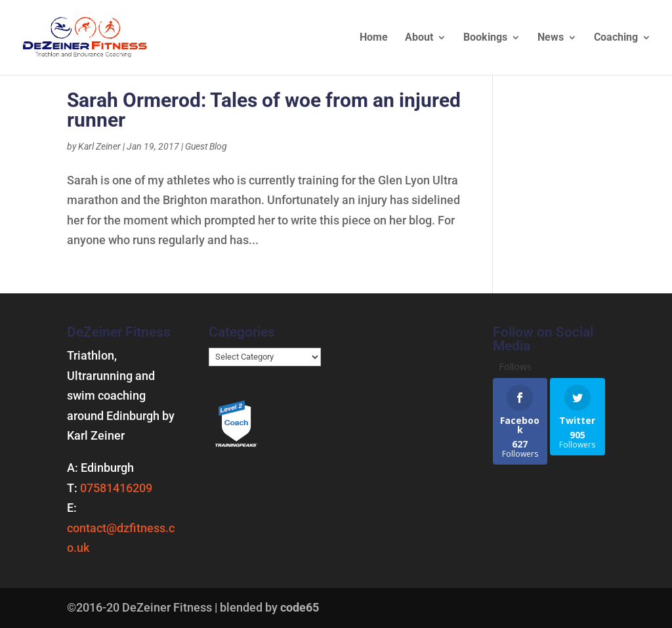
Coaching (616, 38)
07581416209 (116, 488)
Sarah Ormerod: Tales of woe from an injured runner (264, 110)
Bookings (485, 38)
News (551, 38)
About (419, 38)
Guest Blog (206, 146)
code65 (300, 607)
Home (374, 38)
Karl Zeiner (99, 146)
